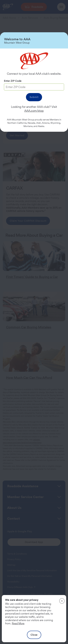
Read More (18, 623)
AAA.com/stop (34, 111)
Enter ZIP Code (13, 81)
